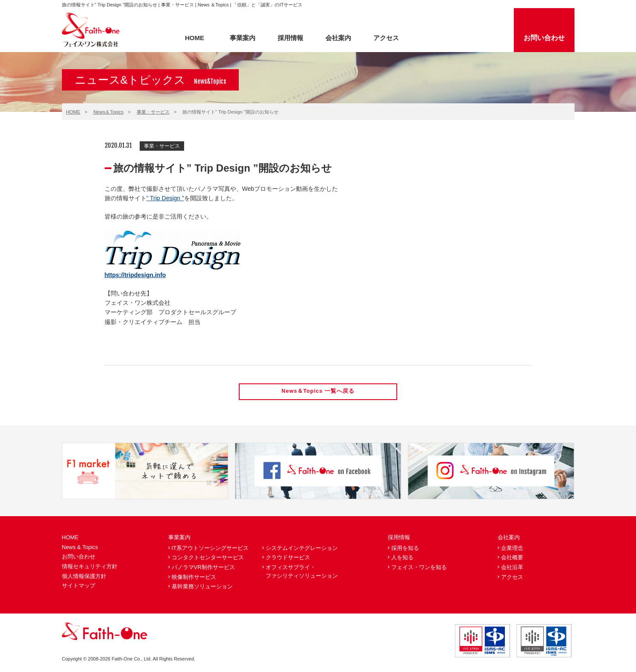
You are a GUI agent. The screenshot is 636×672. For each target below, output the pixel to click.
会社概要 (512, 558)
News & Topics (80, 548)
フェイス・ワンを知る (419, 568)
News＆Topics (109, 112)
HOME (195, 38)
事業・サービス (153, 112)
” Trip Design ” (165, 198)
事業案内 (243, 38)
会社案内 (338, 38)
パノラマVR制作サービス (203, 568)
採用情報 (290, 38)
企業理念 (512, 548)
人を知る (402, 558)
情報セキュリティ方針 (90, 567)
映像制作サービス (194, 577)
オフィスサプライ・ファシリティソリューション (302, 572)
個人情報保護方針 (84, 577)
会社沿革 (512, 568)
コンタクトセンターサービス (208, 558)
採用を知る (405, 548)
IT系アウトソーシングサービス (210, 548)
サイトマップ (79, 586)
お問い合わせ (544, 38)
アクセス (386, 38)
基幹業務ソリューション (202, 587)
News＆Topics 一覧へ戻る (318, 392)
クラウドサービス (288, 558)
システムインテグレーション (302, 548)
